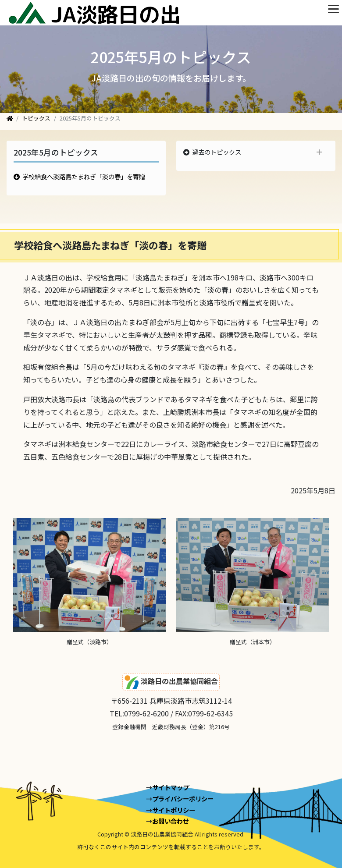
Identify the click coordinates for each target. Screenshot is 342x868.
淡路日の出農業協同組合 (171, 682)
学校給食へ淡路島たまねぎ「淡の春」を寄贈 (84, 176)
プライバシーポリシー (183, 799)
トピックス (36, 118)
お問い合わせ (171, 821)
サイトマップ (171, 787)
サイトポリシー (174, 810)
